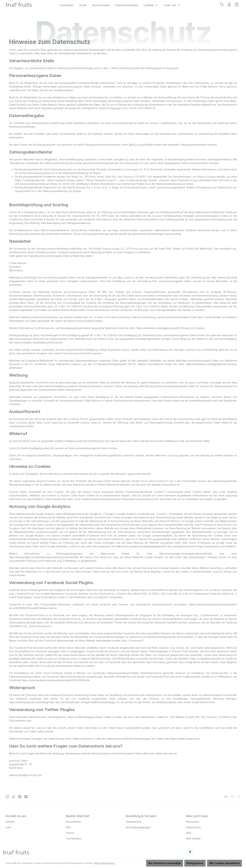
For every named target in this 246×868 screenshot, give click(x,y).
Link (129, 568)
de (226, 796)
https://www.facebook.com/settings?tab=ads (34, 702)
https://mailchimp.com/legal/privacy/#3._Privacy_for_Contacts (171, 328)
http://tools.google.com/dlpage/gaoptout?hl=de (144, 546)
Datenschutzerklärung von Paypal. (62, 191)
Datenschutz (193, 827)
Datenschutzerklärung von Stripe (175, 184)
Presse (70, 833)
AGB (188, 833)
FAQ (68, 827)
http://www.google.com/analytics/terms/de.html (186, 554)
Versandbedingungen (138, 827)
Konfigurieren (195, 863)
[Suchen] (222, 5)
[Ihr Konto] (229, 5)
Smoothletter (73, 822)
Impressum (193, 822)
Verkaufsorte (133, 822)
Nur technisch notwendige (165, 863)
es (239, 796)
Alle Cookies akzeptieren (224, 863)
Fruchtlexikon (74, 839)
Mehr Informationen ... (105, 863)
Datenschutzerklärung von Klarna (82, 173)
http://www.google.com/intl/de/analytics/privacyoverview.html (44, 557)
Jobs (9, 827)
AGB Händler (193, 839)
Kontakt (10, 822)
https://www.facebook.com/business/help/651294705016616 (56, 680)
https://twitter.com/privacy (185, 739)
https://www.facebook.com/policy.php (81, 677)
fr (233, 796)
